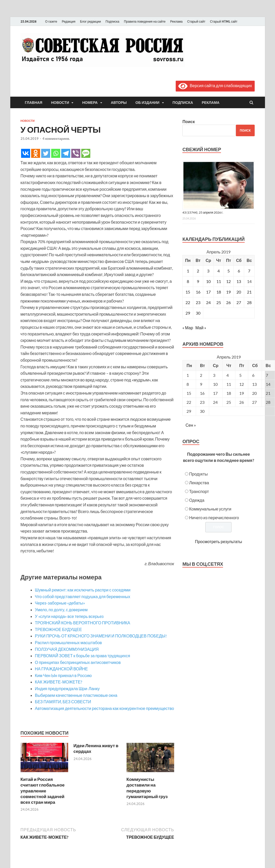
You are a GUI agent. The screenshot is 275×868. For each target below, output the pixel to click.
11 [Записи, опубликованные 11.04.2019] (219, 281)
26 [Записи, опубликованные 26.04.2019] (228, 302)
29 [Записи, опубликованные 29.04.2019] (188, 313)
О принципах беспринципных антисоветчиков (78, 662)
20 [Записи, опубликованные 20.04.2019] (239, 292)
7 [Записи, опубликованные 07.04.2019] (249, 271)
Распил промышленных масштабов (69, 642)
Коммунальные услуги (210, 509)
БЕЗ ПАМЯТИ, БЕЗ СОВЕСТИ (63, 702)
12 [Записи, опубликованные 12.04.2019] (228, 281)
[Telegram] (66, 153)
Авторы (119, 103)
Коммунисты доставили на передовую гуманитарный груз (147, 788)
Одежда (197, 500)
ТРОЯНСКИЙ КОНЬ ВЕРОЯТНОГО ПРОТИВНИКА (83, 623)
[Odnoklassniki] (36, 153)
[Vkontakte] (26, 153)
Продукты (198, 474)
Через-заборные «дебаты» (60, 603)
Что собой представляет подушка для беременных (83, 596)
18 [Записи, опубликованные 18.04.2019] (219, 292)
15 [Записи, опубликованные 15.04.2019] (188, 292)
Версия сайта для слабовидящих (215, 85)
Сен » (190, 425)
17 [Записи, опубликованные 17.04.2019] (208, 292)
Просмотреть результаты (219, 541)
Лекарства (199, 483)
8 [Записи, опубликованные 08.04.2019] (188, 281)
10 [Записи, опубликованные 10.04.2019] (208, 281)
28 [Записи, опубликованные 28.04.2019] (249, 302)
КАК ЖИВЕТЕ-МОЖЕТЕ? (59, 682)
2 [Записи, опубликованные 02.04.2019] (198, 271)
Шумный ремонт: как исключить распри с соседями (83, 590)
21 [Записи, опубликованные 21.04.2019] (249, 292)
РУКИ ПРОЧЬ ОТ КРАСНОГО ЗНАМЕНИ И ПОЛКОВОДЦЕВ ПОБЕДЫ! (101, 636)
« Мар (188, 328)
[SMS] (86, 153)
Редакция (69, 21)
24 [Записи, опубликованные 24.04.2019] (208, 302)
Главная (34, 103)
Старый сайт (196, 21)
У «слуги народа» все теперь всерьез (69, 616)
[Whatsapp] (56, 153)
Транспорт (199, 491)
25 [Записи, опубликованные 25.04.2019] (219, 302)
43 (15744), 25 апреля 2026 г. (203, 212)
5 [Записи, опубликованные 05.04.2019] (229, 271)
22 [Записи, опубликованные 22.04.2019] (188, 302)
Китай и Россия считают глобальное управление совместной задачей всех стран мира (43, 791)
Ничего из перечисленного (214, 518)
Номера (90, 103)
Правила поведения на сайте (145, 21)
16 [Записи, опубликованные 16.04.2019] (198, 292)
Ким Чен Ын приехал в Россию (63, 675)
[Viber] (76, 153)
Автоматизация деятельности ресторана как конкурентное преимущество (105, 708)
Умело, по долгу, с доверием (61, 610)
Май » (201, 328)
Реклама (176, 21)
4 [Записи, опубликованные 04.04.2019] (219, 271)
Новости (60, 103)
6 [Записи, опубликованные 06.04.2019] (239, 271)
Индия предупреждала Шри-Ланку (67, 688)
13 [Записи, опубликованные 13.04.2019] (239, 281)
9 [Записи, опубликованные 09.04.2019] (198, 281)
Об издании (148, 103)
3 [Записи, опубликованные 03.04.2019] (208, 271)
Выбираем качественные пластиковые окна (76, 695)
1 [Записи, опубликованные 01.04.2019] (188, 271)
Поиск (189, 121)
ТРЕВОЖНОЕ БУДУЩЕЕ (59, 629)
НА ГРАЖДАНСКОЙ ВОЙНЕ (61, 669)
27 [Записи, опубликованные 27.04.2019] (239, 302)
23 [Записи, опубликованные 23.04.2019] (198, 302)
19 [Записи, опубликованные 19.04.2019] (228, 292)
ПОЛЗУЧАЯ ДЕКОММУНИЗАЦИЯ (67, 649)
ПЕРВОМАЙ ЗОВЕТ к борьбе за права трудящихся (83, 656)
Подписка (112, 21)
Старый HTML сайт (224, 21)
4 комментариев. (56, 139)
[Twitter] (46, 153)
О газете (51, 21)
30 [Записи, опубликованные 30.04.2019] (198, 313)
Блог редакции (90, 21)
